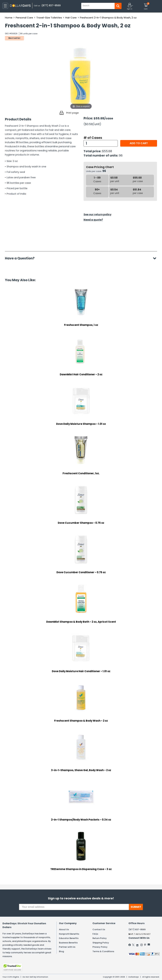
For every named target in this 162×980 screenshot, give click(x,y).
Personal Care (24, 18)
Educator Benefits (69, 938)
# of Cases (93, 138)
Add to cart (139, 143)
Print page (72, 113)
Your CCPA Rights (11, 977)
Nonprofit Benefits (69, 934)
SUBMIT (136, 907)
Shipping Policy (101, 943)
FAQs (95, 934)
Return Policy (100, 938)
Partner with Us (67, 947)
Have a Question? (21, 258)
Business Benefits (68, 943)
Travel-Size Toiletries (49, 18)
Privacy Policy (100, 947)
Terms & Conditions (103, 951)
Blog (61, 951)
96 (121, 155)
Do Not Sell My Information (35, 977)
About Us (64, 929)
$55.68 (107, 151)
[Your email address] (74, 907)
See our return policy (97, 214)
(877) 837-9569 (51, 5)
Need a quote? (93, 220)
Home (9, 18)
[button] (130, 7)
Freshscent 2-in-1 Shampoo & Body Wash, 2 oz (108, 18)
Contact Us (99, 929)
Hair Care (71, 18)
